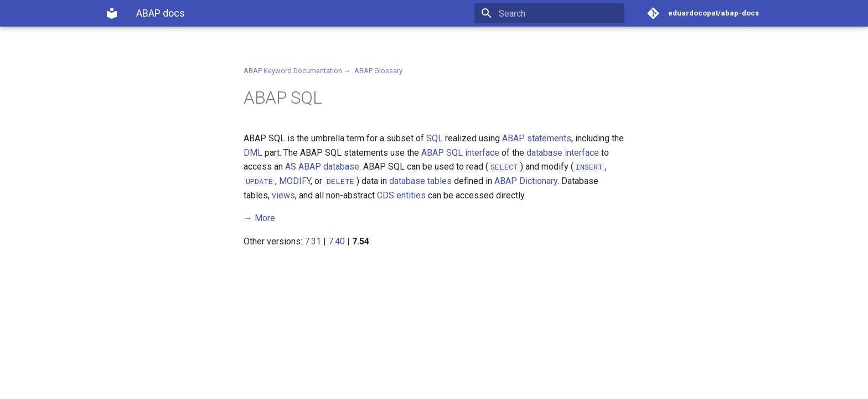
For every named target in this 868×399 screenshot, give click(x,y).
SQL (435, 138)
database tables (420, 181)
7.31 (313, 241)
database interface (563, 153)
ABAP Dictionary (526, 181)
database (341, 167)
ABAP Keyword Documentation (293, 71)
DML (253, 153)
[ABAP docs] (112, 13)
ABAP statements (537, 138)
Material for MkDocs (172, 387)
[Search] (560, 13)
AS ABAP (303, 167)
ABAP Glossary (378, 71)
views (283, 195)
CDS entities (401, 195)
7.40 (337, 241)
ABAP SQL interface (460, 153)
